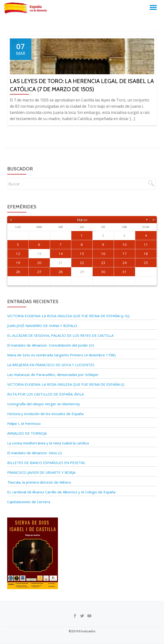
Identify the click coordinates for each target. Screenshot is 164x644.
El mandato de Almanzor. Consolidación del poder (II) (51, 345)
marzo (82, 220)
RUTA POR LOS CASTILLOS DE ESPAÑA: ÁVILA (45, 394)
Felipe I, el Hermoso (24, 423)
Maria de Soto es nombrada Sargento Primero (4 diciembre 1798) (61, 355)
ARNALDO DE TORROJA (27, 433)
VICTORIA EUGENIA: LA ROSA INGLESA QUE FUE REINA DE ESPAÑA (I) (66, 384)
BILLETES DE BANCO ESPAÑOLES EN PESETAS (46, 463)
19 (18, 263)
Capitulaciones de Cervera (29, 502)
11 (146, 244)
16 (103, 253)
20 (39, 263)
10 (124, 244)
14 (61, 253)
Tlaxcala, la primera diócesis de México (39, 482)
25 (146, 263)
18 (146, 253)
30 (103, 272)
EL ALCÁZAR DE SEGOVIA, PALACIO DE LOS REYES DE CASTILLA (60, 335)
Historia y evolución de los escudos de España (45, 414)
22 (82, 263)
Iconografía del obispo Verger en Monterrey (44, 404)
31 (124, 272)
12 (18, 253)
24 (124, 263)
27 (39, 272)
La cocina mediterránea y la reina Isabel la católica (48, 443)
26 (18, 272)
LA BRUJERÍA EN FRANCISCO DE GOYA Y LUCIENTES (51, 365)
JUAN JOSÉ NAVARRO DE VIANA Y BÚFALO (42, 326)
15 (82, 253)
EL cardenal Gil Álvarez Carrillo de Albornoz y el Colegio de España (61, 492)
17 (124, 253)
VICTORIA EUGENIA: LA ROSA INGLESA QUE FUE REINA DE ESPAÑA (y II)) (68, 316)
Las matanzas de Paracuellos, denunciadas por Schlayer (53, 375)
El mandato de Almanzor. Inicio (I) (34, 453)
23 (103, 263)
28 (61, 272)
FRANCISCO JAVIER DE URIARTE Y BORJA (41, 472)
